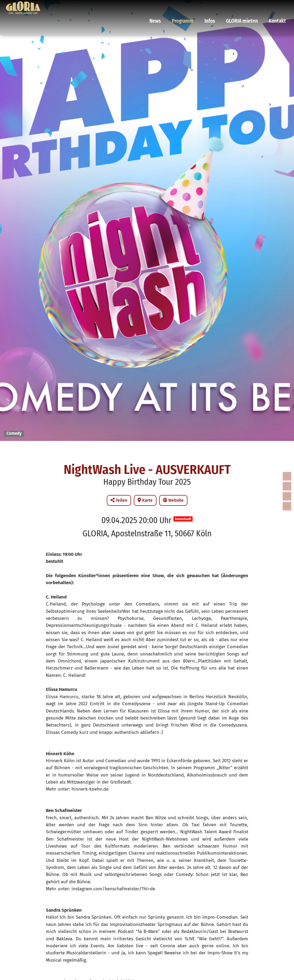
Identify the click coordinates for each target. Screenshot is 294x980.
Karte (145, 500)
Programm (194, 7)
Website (173, 500)
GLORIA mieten (246, 7)
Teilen (119, 500)
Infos (218, 7)
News (170, 7)
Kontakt (277, 7)
